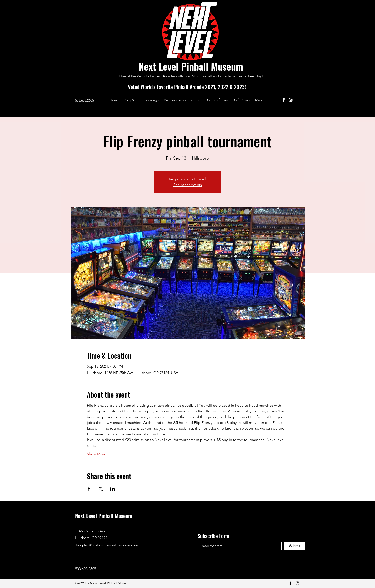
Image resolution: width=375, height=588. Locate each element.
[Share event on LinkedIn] (113, 489)
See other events (188, 185)
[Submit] (295, 546)
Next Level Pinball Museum (191, 66)
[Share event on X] (101, 489)
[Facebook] (284, 100)
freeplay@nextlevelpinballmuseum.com (107, 545)
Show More (97, 454)
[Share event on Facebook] (89, 489)
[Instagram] (291, 100)
